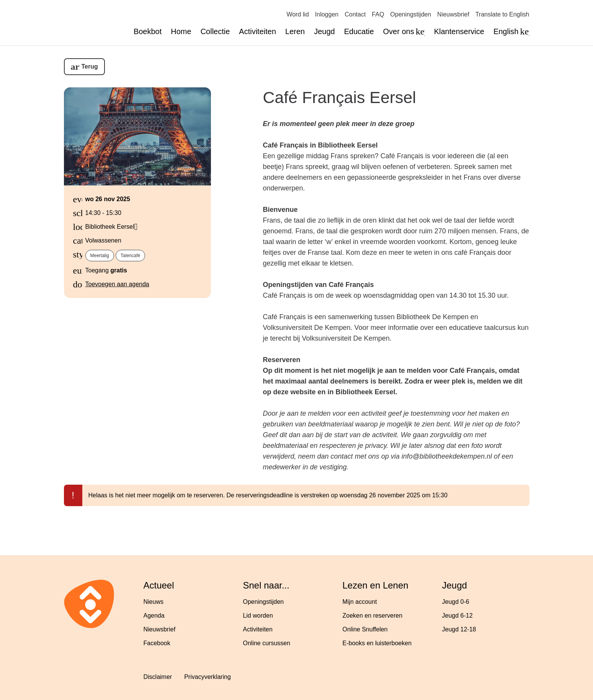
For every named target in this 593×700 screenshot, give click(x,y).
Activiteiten (257, 31)
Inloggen (327, 14)
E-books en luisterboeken (377, 643)
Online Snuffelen (365, 629)
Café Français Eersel (340, 97)
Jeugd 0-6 (456, 602)
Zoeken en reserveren (373, 616)
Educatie (359, 31)
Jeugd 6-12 (457, 616)
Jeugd (324, 31)
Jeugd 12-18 (459, 629)
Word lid (297, 14)
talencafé (130, 256)
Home (181, 31)
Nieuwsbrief (453, 14)
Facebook (157, 643)
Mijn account (360, 602)
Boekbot (148, 31)
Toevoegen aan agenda (117, 284)
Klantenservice (459, 31)
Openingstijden (411, 14)
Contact (355, 14)
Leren (295, 31)
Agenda (154, 616)
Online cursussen (267, 643)
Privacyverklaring (207, 677)
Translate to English (502, 14)
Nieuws (154, 602)
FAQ (378, 14)
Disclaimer (158, 677)
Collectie (215, 31)
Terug (90, 66)
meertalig (100, 256)
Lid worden (258, 616)
